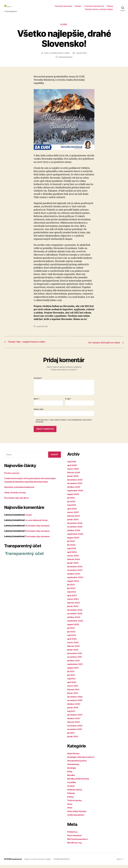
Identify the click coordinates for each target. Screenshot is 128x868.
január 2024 (74, 566)
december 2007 (76, 718)
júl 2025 (71, 501)
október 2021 (74, 664)
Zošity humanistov (77, 818)
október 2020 (74, 707)
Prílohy (71, 800)
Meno (37, 402)
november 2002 (76, 729)
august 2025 (74, 497)
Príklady (71, 796)
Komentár (38, 381)
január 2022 (73, 653)
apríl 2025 (72, 512)
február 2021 (74, 692)
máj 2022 (72, 638)
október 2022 (74, 620)
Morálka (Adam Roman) (79, 782)
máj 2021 (72, 682)
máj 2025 (72, 508)
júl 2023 (71, 588)
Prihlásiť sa (73, 835)
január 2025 (73, 523)
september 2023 (76, 580)
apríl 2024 (73, 555)
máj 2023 (72, 595)
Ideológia (72, 771)
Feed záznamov (75, 838)
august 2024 (74, 541)
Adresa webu (39, 412)
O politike (72, 785)
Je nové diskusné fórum (38, 523)
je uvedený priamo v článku (59, 57)
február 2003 (74, 725)
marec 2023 (73, 602)
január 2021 (73, 696)
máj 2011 (72, 714)
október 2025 (74, 490)
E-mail (68, 402)
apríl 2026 (73, 468)
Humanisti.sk (17, 862)
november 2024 (76, 530)
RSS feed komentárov (78, 842)
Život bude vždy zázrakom (18, 501)
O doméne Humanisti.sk (94, 8)
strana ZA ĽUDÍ (42, 330)
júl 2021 (71, 674)
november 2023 (76, 573)
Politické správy (76, 793)
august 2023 (74, 584)
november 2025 (76, 486)
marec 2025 (73, 515)
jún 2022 (72, 635)
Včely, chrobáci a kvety (16, 495)
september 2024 (76, 537)
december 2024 (76, 526)
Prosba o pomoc (13, 476)
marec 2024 (73, 559)
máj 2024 (72, 551)
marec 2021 (73, 689)
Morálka (71, 778)
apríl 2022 (72, 642)
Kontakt (78, 8)
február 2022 (74, 649)
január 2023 (73, 609)
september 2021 (76, 667)
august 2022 (74, 627)
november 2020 (76, 703)
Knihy (70, 775)
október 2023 (74, 577)
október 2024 (74, 533)
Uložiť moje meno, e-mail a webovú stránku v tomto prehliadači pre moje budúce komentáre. (64, 424)
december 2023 (76, 569)
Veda (70, 811)
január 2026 (74, 479)
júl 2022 (71, 631)
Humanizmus (74, 767)
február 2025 (74, 519)
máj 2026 (72, 465)
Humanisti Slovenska (64, 8)
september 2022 (76, 624)
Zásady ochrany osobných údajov (99, 11)
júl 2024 (72, 544)
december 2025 (76, 483)
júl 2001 (71, 736)
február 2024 (74, 562)
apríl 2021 (72, 685)
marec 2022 (73, 645)
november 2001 (75, 732)
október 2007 (74, 721)
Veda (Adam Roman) (78, 814)
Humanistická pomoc (78, 764)
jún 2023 (72, 591)
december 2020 (76, 700)
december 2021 (76, 656)
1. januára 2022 (81, 57)
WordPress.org (75, 846)
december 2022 (76, 613)
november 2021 (75, 660)
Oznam (29, 518)
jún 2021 (72, 678)
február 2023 (74, 606)
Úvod (70, 807)
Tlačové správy (75, 803)
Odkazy (110, 8)
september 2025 (76, 494)
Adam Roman (74, 756)
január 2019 (73, 711)
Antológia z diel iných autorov (83, 760)
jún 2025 (72, 504)
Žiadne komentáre (65, 61)
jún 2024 (72, 548)
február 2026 (74, 475)
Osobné (64, 28)
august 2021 (74, 671)
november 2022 (76, 617)
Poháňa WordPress (65, 862)
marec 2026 (73, 472)
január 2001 (73, 740)
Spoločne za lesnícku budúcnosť (21, 490)
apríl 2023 (72, 598)
